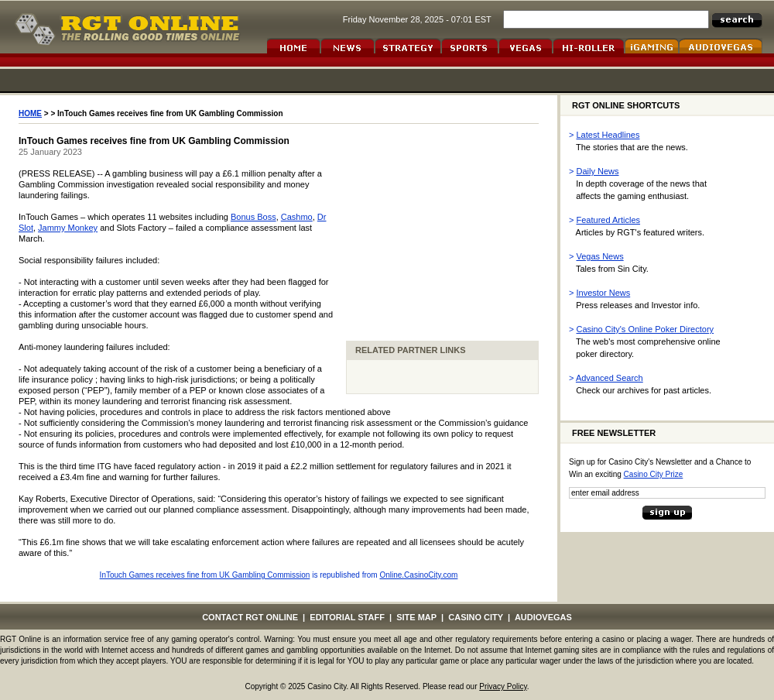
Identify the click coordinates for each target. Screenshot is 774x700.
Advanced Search (610, 378)
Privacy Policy (503, 686)
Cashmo (297, 217)
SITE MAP (416, 617)
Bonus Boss (253, 217)
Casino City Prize (654, 474)
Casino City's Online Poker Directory (646, 329)
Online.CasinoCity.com (418, 575)
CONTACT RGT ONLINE (250, 617)
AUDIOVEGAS (543, 617)
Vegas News (600, 256)
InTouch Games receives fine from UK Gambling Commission (205, 575)
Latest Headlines (608, 135)
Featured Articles (609, 220)
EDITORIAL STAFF (347, 617)
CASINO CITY (476, 617)
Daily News (598, 171)
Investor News (604, 293)
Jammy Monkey (68, 228)
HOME (30, 113)
